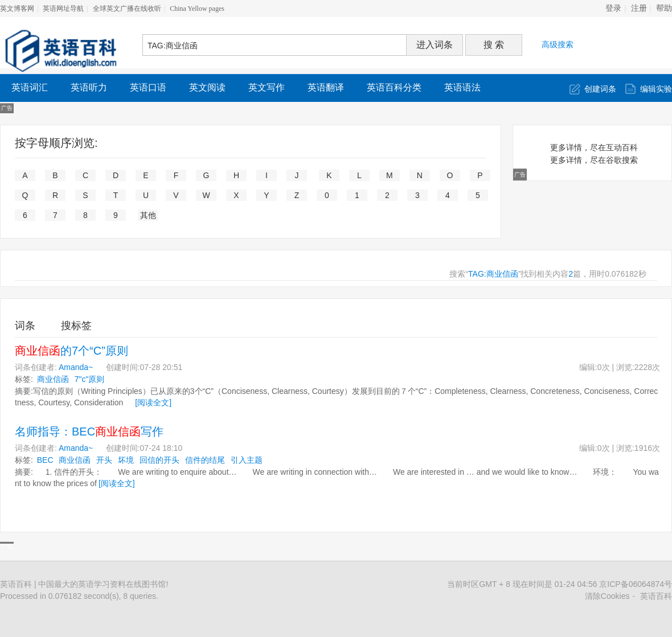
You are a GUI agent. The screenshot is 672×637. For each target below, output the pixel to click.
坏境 (126, 460)
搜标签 (76, 326)
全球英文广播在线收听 (127, 9)
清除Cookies (607, 596)
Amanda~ (76, 367)
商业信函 (53, 379)
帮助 (664, 8)
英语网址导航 (63, 9)
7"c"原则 (90, 379)
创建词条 (600, 89)
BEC (45, 460)
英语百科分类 (394, 87)
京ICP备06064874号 (636, 584)
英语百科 (656, 596)
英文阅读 (207, 87)
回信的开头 (159, 460)
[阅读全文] (153, 402)
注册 (639, 8)
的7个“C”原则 (71, 351)
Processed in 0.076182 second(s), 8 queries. (79, 596)
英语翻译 (326, 87)
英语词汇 (30, 87)
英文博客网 (17, 9)
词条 (25, 326)
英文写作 (267, 87)
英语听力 (89, 87)
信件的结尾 (205, 460)
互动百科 (622, 147)
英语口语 (148, 87)
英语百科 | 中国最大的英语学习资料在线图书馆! (84, 584)
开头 (104, 460)
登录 (613, 8)
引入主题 (247, 460)
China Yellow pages (197, 9)
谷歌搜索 (622, 160)
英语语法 (462, 87)
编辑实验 (656, 89)
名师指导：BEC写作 (89, 431)
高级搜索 (558, 44)
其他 (148, 215)
